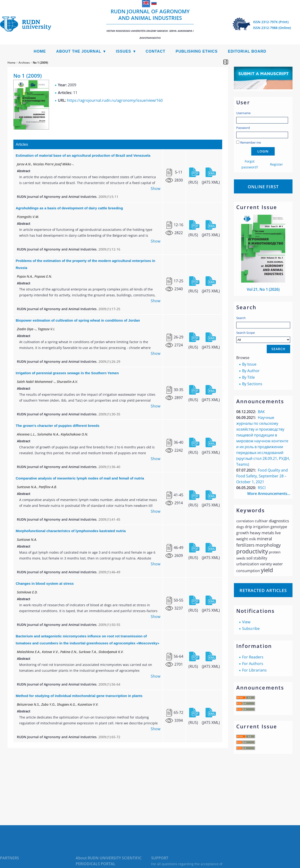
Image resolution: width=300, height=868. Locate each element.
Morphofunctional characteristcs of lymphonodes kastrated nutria (71, 531)
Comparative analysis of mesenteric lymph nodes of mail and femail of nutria (80, 478)
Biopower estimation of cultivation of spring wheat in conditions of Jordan (78, 320)
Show (156, 189)
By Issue (249, 364)
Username (243, 113)
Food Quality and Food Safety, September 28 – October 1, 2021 (262, 476)
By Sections (252, 384)
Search (241, 318)
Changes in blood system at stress (45, 583)
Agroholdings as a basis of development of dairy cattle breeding (69, 208)
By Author (251, 371)
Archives (24, 63)
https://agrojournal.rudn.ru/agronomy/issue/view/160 (115, 100)
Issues (123, 51)
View (246, 622)
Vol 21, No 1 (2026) (263, 289)
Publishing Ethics (197, 51)
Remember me (251, 142)
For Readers (253, 657)
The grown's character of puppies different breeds (58, 426)
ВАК (261, 412)
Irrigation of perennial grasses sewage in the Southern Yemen (67, 373)
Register (276, 164)
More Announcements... (269, 494)
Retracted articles (263, 590)
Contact (156, 51)
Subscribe (251, 628)
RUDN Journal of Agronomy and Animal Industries (150, 24)
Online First (263, 187)
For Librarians (254, 670)
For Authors (253, 664)
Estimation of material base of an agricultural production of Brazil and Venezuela (83, 155)
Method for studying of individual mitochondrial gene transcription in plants (79, 696)
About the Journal (79, 51)
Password (243, 128)
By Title (248, 377)
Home (40, 51)
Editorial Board (247, 51)
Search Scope (263, 337)
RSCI (262, 488)
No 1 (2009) (40, 63)
